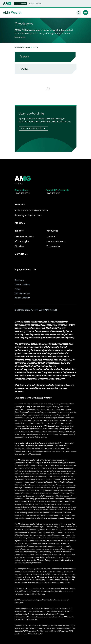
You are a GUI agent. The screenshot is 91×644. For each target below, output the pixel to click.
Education (19, 246)
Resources (52, 231)
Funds (24, 57)
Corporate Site (21, 4)
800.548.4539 (23, 193)
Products (20, 204)
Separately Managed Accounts (28, 215)
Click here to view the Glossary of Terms (33, 398)
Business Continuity (22, 298)
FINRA (17, 603)
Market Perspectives (24, 237)
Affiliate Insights (22, 241)
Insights (19, 231)
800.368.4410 (54, 193)
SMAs (24, 69)
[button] (85, 13)
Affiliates (20, 223)
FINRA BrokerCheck (22, 293)
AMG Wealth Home (22, 47)
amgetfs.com (67, 334)
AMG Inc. (20, 184)
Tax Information (53, 246)
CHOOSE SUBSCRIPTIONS (32, 128)
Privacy (18, 289)
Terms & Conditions (22, 285)
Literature (51, 237)
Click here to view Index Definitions (31, 385)
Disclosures (19, 280)
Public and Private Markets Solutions (31, 210)
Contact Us (21, 254)
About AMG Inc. (36, 4)
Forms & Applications (56, 241)
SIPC (22, 603)
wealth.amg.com (22, 331)
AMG (12, 13)
